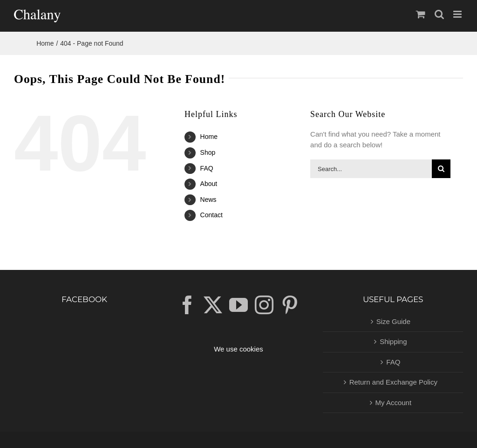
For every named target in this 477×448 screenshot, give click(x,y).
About (209, 184)
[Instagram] (264, 305)
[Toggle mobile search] (439, 14)
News (208, 200)
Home (209, 137)
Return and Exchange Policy (393, 382)
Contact (211, 215)
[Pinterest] (290, 305)
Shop (208, 152)
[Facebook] (187, 305)
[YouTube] (238, 305)
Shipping (393, 341)
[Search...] (371, 169)
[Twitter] (213, 305)
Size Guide (393, 321)
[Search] (441, 169)
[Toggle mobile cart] (421, 14)
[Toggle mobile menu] (458, 14)
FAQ (207, 168)
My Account (394, 403)
